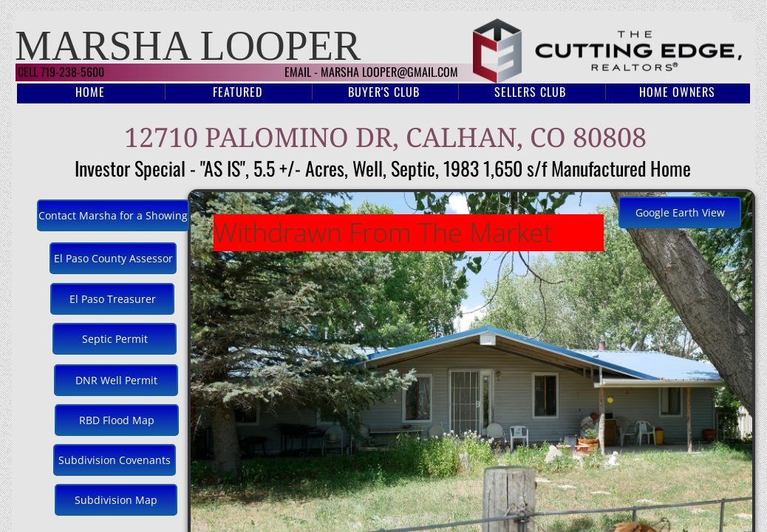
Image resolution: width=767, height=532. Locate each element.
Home (90, 92)
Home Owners (677, 92)
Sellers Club (530, 92)
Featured (238, 92)
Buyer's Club (384, 92)
